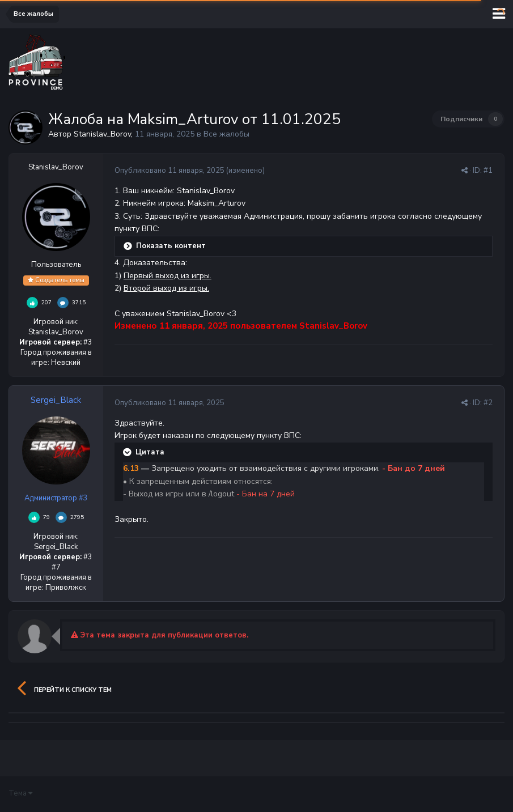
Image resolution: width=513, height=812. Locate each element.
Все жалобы (226, 134)
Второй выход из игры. (166, 288)
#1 (488, 171)
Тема (20, 793)
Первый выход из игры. (168, 276)
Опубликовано (169, 171)
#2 (488, 403)
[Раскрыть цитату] (128, 452)
